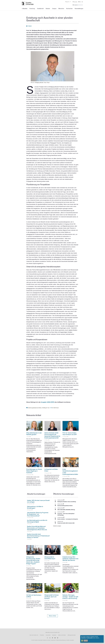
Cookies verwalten (70, 640)
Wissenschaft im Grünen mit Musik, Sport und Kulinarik (52, 597)
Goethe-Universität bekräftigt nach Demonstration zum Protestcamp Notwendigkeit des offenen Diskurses (37, 528)
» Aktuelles (25, 9)
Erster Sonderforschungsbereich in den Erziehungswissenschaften (70, 472)
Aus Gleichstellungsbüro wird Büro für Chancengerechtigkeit (37, 521)
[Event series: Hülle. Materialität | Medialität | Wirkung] (64, 508)
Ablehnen (86, 641)
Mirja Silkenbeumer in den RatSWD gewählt (34, 434)
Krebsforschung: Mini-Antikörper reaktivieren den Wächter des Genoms (70, 559)
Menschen (61, 9)
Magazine (68, 2)
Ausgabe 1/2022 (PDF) (48, 402)
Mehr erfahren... (96, 638)
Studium (48, 9)
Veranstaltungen (79, 9)
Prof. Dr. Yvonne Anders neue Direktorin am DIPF (70, 434)
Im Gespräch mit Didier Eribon (51, 470)
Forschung (32, 9)
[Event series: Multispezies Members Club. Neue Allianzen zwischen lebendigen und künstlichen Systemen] (64, 500)
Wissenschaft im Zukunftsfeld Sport (50, 558)
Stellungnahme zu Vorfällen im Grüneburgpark (35, 507)
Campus (54, 9)
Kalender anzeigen (57, 526)
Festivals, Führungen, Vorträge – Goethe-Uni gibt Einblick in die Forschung (70, 597)
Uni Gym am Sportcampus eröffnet (34, 596)
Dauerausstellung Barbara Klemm (65, 506)
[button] (52, 616)
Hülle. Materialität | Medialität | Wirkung (66, 510)
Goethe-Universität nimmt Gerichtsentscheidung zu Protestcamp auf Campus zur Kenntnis (38, 536)
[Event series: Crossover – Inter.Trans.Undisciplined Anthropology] (64, 512)
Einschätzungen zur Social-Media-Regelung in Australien (34, 471)
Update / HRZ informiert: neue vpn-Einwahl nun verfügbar (38, 501)
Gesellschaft (40, 9)
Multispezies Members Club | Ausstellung (67, 502)
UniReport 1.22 (46, 408)
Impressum (53, 640)
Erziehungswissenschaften (35, 408)
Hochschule (69, 9)
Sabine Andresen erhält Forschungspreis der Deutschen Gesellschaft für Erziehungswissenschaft (52, 435)
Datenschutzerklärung (61, 640)
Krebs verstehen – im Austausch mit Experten (68, 519)
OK (82, 641)
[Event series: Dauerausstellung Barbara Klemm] (63, 504)
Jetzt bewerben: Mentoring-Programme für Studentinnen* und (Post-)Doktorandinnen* (38, 514)
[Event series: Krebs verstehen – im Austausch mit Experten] (64, 517)
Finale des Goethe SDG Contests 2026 (66, 523)
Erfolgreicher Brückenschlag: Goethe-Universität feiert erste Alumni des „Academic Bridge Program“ (33, 560)
